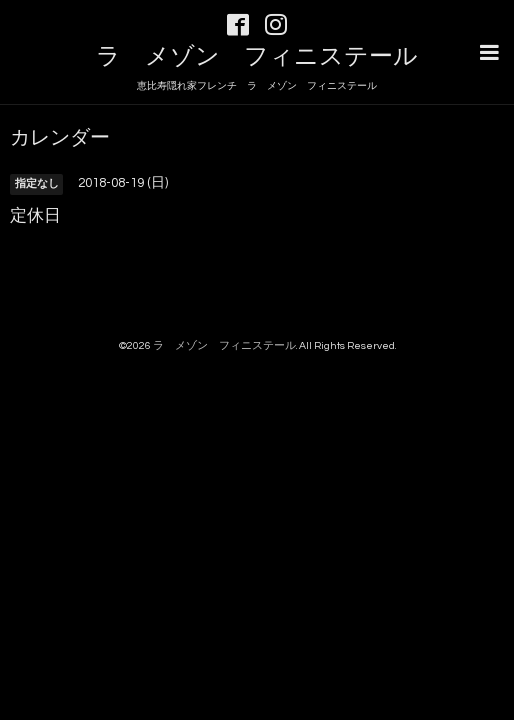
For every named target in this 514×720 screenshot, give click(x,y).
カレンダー (60, 136)
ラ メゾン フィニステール (257, 56)
